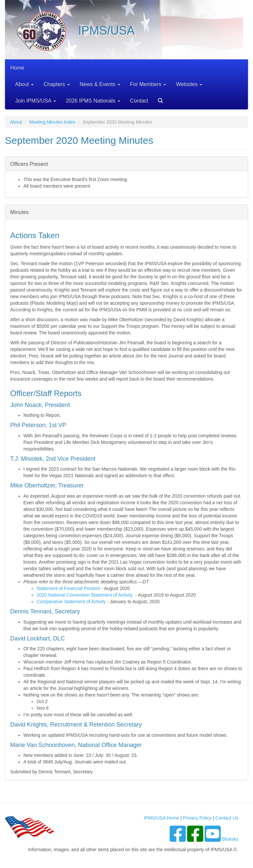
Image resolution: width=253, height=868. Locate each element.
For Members (148, 84)
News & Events (100, 84)
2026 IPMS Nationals (93, 101)
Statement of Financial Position (68, 588)
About (24, 84)
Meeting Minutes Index (52, 122)
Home (17, 68)
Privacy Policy (197, 818)
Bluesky (230, 839)
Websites (189, 84)
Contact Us (227, 818)
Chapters (56, 84)
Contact (139, 101)
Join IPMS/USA (36, 101)
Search (158, 98)
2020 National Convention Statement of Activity (85, 595)
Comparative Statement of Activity (71, 602)
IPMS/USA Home (161, 818)
